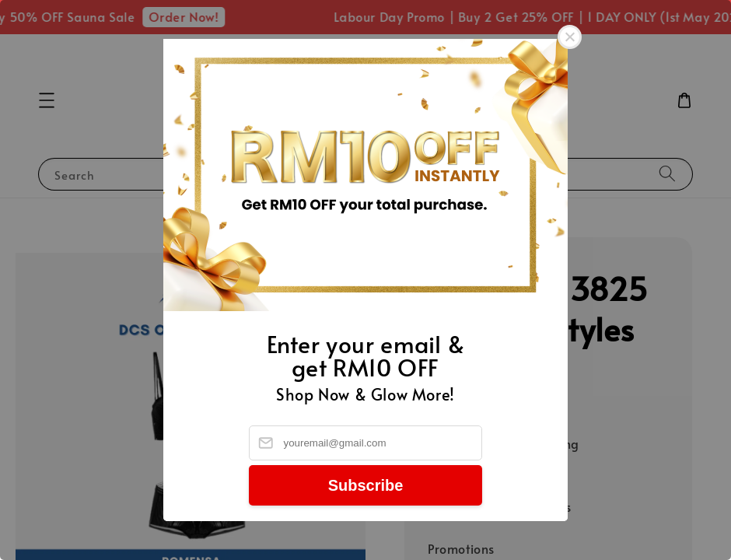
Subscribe (366, 485)
